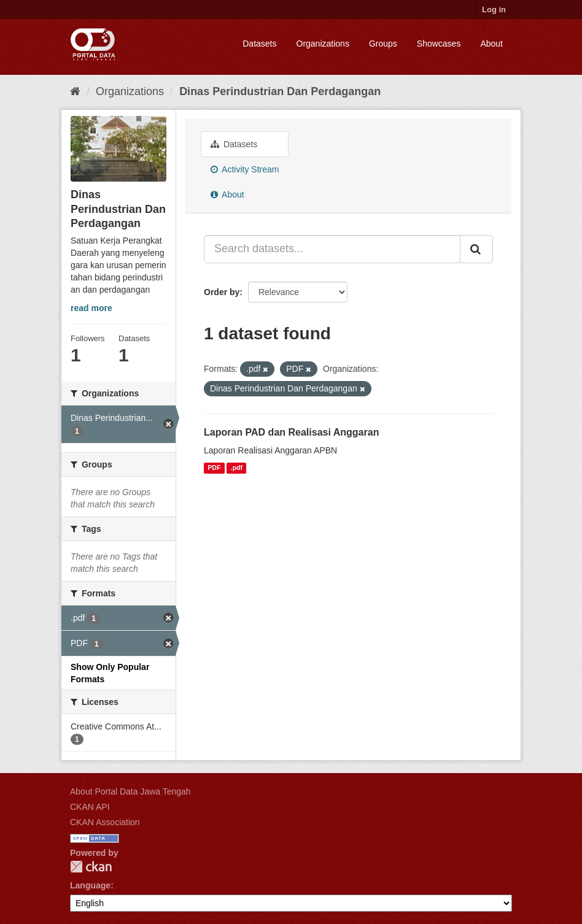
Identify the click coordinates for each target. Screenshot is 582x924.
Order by (222, 292)
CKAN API (90, 807)
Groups (383, 44)
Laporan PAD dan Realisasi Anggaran (291, 432)
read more (91, 308)
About (491, 44)
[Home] (75, 91)
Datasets (259, 44)
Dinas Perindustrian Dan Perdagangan (280, 91)
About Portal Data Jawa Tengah (130, 791)
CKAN (91, 867)
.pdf (237, 468)
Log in (494, 10)
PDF (214, 468)
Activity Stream (245, 169)
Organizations (323, 44)
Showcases (439, 44)
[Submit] (476, 249)
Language (90, 885)
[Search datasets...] (332, 249)
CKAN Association (105, 822)
